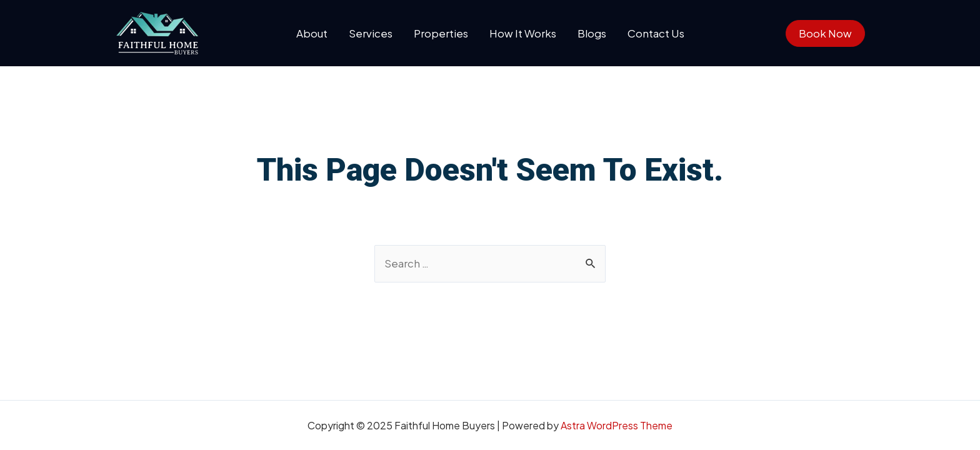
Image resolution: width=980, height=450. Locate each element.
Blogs (592, 33)
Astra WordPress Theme (617, 425)
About (312, 33)
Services (371, 33)
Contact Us (656, 33)
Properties (441, 33)
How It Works (523, 33)
